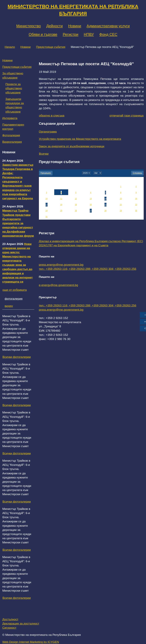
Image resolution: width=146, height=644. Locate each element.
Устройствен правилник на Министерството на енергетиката (80, 139)
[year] (86, 173)
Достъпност (10, 619)
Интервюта (10, 118)
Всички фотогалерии (17, 357)
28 (105, 211)
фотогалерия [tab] (14, 299)
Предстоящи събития (51, 47)
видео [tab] (9, 306)
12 (76, 199)
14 (105, 199)
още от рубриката (15, 290)
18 (61, 205)
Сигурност (9, 628)
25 (61, 211)
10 (47, 199)
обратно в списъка (52, 116)
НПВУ (89, 34)
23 (136, 205)
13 (91, 199)
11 (61, 199)
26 (76, 211)
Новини (75, 26)
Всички (44, 154)
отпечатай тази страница (127, 116)
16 (136, 199)
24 (47, 211)
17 (47, 205)
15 (121, 199)
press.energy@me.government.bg (61, 265)
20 (91, 205)
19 (76, 205)
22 (121, 205)
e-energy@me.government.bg (59, 285)
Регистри (71, 34)
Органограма (48, 132)
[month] (98, 173)
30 (136, 211)
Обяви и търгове (43, 34)
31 (47, 217)
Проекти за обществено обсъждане (14, 88)
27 (91, 211)
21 (105, 205)
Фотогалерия (11, 135)
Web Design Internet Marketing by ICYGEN (31, 642)
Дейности (55, 26)
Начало (10, 47)
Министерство (29, 26)
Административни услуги (108, 26)
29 (121, 211)
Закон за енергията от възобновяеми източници (72, 146)
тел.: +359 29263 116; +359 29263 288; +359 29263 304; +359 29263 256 (88, 269)
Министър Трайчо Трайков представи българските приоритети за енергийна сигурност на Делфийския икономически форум (18, 223)
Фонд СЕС (108, 34)
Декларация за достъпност (21, 624)
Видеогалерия (12, 142)
